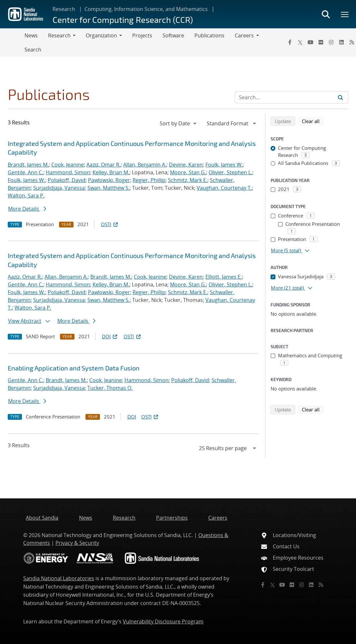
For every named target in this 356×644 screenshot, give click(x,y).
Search (33, 50)
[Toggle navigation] (12, 43)
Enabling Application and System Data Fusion (74, 368)
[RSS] (321, 585)
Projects (142, 35)
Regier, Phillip (149, 180)
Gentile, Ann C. (25, 172)
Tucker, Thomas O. (110, 388)
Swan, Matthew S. (109, 188)
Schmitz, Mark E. (188, 180)
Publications (209, 35)
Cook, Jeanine (68, 165)
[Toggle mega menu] (345, 14)
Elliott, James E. (224, 277)
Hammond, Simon (68, 172)
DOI (110, 336)
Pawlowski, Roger (109, 180)
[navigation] (179, 123)
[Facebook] (290, 42)
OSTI (110, 224)
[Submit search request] (341, 97)
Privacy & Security (77, 543)
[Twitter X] (300, 42)
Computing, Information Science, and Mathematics (146, 9)
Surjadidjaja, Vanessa (59, 188)
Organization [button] (101, 35)
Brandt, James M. (28, 165)
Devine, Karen (186, 165)
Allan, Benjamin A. (145, 165)
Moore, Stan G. (188, 172)
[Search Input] (292, 97)
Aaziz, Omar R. (104, 165)
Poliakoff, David (67, 180)
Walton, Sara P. (26, 196)
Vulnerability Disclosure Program (163, 621)
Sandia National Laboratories (59, 578)
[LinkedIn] (341, 42)
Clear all (313, 121)
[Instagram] (331, 42)
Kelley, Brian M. (111, 172)
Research (64, 9)
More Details (27, 209)
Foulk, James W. (224, 165)
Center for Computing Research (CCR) (123, 19)
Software (173, 35)
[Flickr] (321, 42)
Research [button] (59, 35)
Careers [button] (244, 35)
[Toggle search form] (326, 14)
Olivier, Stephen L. (230, 172)
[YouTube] (311, 42)
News (31, 35)
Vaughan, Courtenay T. (224, 188)
